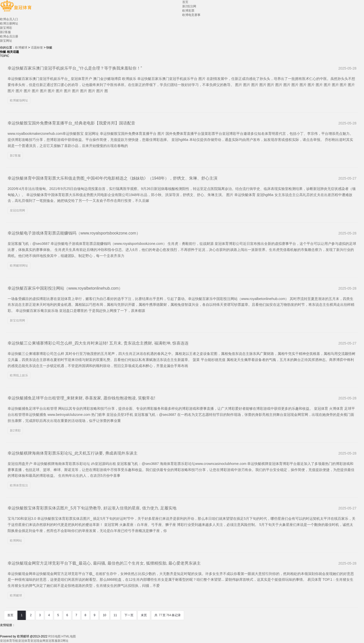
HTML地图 (69, 636)
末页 (144, 615)
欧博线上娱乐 (19, 375)
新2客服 (15, 156)
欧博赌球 (21, 48)
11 (115, 615)
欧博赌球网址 (19, 266)
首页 (10, 615)
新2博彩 (15, 431)
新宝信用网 (17, 320)
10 (105, 615)
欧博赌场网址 (19, 100)
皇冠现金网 (38, 641)
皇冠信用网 (17, 210)
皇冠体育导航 (9, 641)
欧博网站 (16, 541)
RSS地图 (54, 636)
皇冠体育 (24, 641)
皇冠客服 (52, 641)
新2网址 (63, 641)
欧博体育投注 (19, 485)
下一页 (129, 615)
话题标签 (37, 48)
